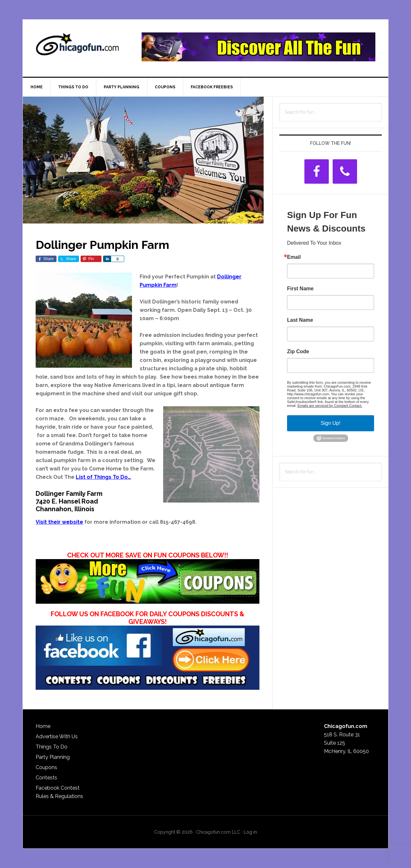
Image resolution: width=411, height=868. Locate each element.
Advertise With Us (57, 736)
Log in (250, 832)
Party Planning (53, 757)
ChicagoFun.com (77, 47)
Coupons (46, 767)
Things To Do (52, 747)
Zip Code (298, 352)
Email (294, 257)
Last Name (300, 320)
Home (43, 726)
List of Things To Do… (103, 477)
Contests (46, 778)
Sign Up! (331, 423)
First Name (300, 289)
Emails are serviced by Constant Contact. (330, 406)
